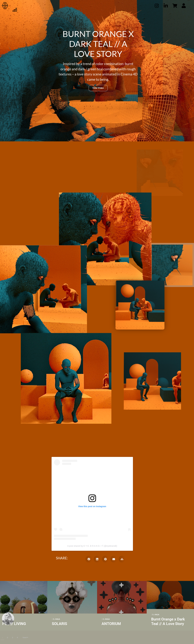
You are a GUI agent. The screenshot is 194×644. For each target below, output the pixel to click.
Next (25, 637)
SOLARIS (59, 624)
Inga (57, 619)
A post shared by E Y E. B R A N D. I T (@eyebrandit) (92, 546)
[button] (89, 559)
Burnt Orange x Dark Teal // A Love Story (167, 621)
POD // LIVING (14, 624)
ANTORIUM (110, 624)
